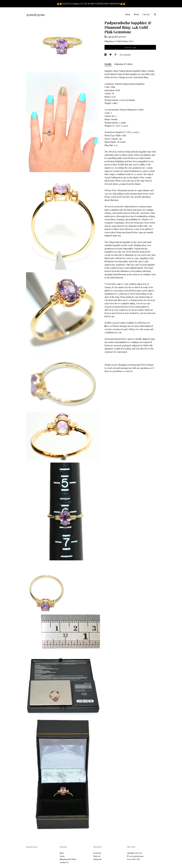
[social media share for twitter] (111, 55)
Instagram (97, 859)
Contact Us (64, 862)
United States (122, 41)
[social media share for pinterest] (116, 55)
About (136, 14)
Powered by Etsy (134, 859)
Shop (128, 14)
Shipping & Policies (123, 64)
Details (108, 64)
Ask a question (125, 55)
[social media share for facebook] (106, 55)
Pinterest (97, 856)
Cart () (146, 14)
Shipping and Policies (68, 859)
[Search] (155, 15)
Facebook (97, 853)
